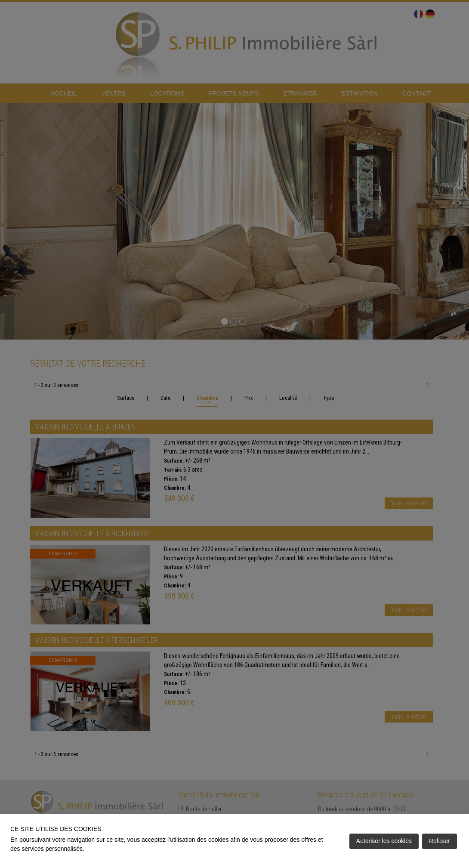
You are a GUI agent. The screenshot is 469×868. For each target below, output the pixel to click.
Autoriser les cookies (384, 841)
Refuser (440, 841)
